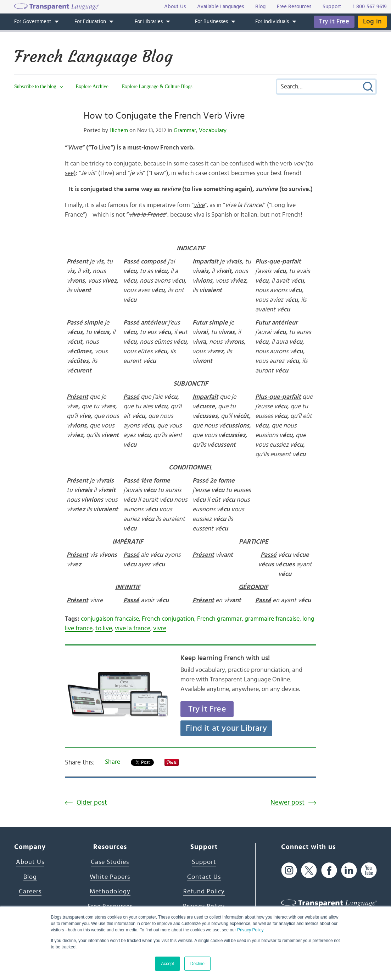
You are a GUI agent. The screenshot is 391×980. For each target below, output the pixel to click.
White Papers (110, 877)
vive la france (133, 628)
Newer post (287, 803)
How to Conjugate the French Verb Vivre (164, 116)
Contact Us (204, 877)
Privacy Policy (250, 930)
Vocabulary (213, 130)
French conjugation (168, 619)
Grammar (185, 130)
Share (113, 762)
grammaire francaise (272, 619)
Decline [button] (197, 964)
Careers (30, 892)
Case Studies (110, 862)
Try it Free (334, 21)
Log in (372, 21)
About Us (30, 862)
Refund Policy (204, 892)
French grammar (219, 619)
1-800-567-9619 (370, 7)
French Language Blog (93, 56)
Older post (92, 803)
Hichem (119, 130)
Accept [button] (167, 964)
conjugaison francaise (110, 619)
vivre (160, 628)
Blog (30, 877)
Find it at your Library (226, 728)
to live (104, 628)
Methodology (110, 892)
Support (204, 862)
